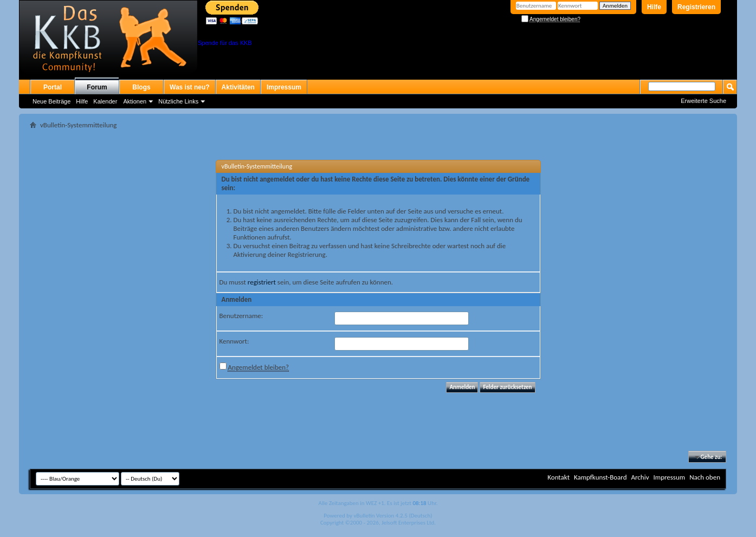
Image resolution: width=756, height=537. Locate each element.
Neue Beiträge (51, 101)
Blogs (141, 87)
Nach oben (705, 477)
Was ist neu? (190, 87)
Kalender (105, 101)
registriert (262, 282)
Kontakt (558, 477)
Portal (53, 87)
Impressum (284, 87)
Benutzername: (241, 316)
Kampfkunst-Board (600, 477)
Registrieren (696, 7)
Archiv (640, 477)
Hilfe (654, 7)
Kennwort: (234, 341)
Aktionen (135, 101)
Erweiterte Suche (703, 101)
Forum (97, 87)
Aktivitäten (238, 87)
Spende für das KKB (225, 43)
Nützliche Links (178, 101)
